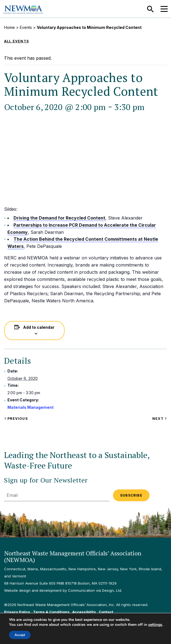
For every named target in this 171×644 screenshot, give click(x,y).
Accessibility (84, 612)
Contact (106, 612)
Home (9, 27)
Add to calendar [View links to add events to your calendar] (39, 327)
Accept (20, 635)
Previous (16, 419)
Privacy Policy (17, 612)
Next (160, 419)
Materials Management (31, 407)
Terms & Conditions (51, 612)
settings (155, 625)
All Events (16, 41)
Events (26, 27)
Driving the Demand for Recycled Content (59, 218)
